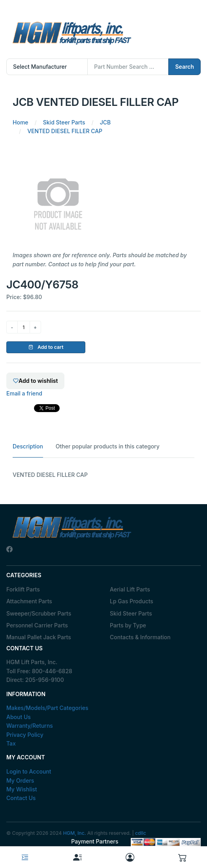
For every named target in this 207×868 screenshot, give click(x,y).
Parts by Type (128, 625)
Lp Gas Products (132, 601)
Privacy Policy (25, 735)
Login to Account (29, 771)
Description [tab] (28, 446)
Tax (11, 743)
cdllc (141, 833)
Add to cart (46, 347)
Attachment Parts (29, 601)
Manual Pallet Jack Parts (39, 637)
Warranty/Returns (30, 726)
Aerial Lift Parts (130, 589)
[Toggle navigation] (25, 857)
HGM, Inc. (75, 833)
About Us (19, 717)
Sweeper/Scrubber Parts (39, 613)
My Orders (20, 780)
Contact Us (21, 798)
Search (184, 67)
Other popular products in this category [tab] (108, 446)
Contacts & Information (140, 637)
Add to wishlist (35, 381)
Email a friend (24, 393)
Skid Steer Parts (131, 613)
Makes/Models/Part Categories (47, 708)
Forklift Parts (23, 589)
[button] (182, 857)
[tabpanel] (103, 475)
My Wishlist (22, 789)
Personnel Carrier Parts (37, 625)
